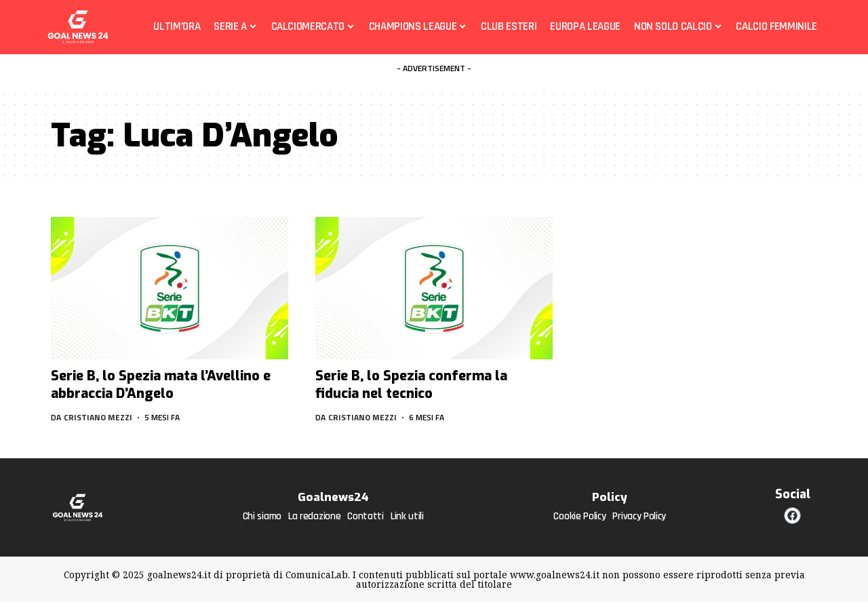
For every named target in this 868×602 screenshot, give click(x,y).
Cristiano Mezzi (98, 417)
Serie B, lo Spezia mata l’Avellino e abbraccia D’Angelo (161, 385)
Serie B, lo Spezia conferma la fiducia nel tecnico (411, 385)
